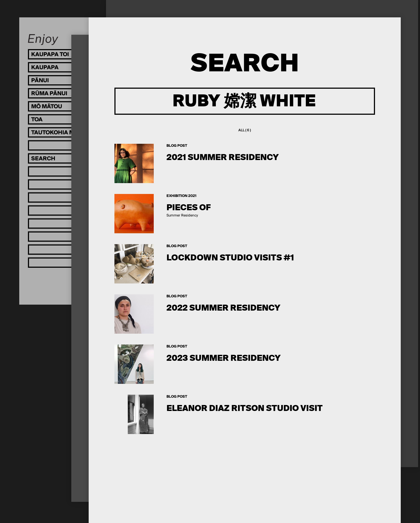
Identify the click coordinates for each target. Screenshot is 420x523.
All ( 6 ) (245, 130)
